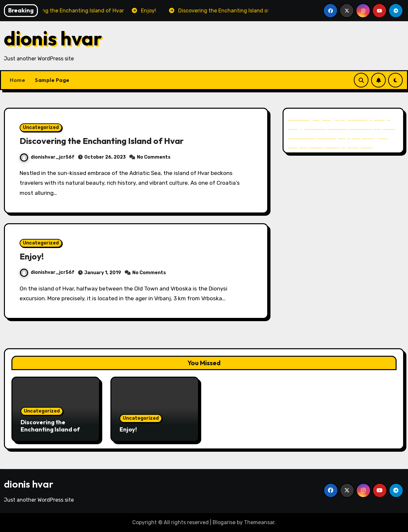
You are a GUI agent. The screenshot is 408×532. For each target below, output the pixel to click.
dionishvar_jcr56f (47, 157)
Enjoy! (32, 256)
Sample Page (52, 80)
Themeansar (259, 522)
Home (17, 80)
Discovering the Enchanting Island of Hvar (106, 141)
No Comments (154, 157)
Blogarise (224, 522)
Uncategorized (41, 127)
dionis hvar (53, 38)
